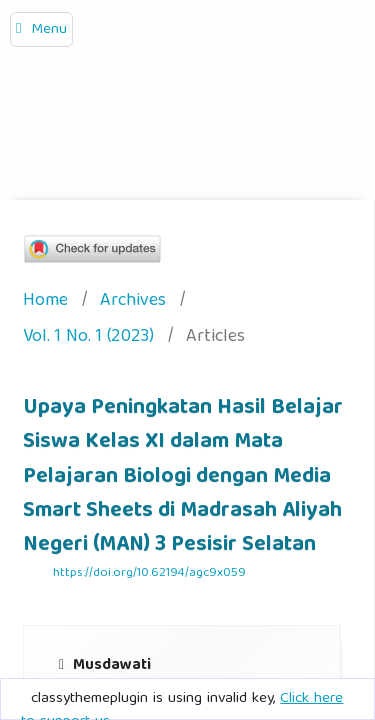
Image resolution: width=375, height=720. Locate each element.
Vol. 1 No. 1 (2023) (88, 338)
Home (45, 302)
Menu (49, 30)
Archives (133, 302)
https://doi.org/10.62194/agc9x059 (149, 573)
